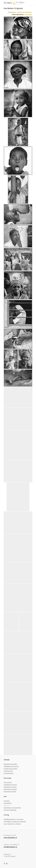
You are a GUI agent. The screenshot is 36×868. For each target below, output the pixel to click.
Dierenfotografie (10, 791)
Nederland (12, 12)
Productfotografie (10, 769)
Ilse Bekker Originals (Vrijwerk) (15, 821)
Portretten (8, 782)
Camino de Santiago (24, 12)
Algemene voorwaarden (12, 808)
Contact (7, 801)
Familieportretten (10, 785)
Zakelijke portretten (11, 766)
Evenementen (9, 773)
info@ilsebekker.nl (10, 847)
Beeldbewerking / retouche (13, 819)
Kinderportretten (10, 787)
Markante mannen (10, 789)
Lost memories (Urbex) (12, 824)
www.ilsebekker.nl (10, 838)
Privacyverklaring (10, 810)
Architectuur (8, 771)
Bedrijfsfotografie (10, 764)
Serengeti (28, 14)
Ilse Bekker (8, 803)
